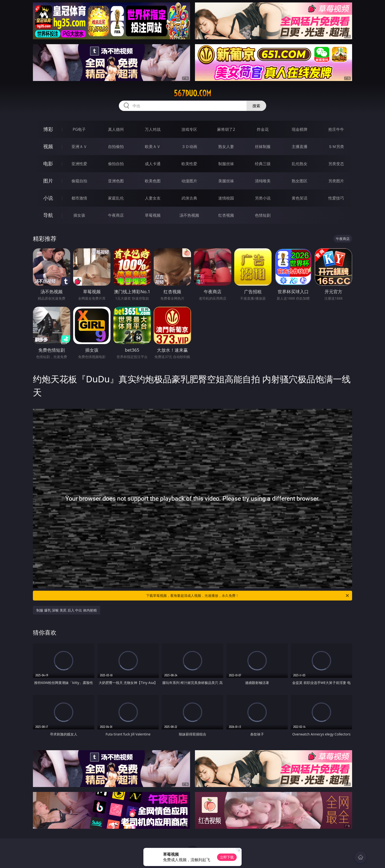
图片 (48, 181)
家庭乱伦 (116, 198)
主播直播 (300, 147)
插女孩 (79, 215)
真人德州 (116, 129)
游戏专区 (189, 129)
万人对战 (153, 129)
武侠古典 (189, 198)
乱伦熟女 (300, 164)
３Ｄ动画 (189, 147)
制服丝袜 (226, 164)
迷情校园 (226, 198)
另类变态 (336, 164)
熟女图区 (300, 181)
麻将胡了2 (226, 129)
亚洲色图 (116, 181)
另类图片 (336, 181)
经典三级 (263, 164)
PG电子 (79, 129)
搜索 (256, 106)
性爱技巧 (336, 198)
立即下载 (227, 857)
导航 (48, 215)
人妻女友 (153, 198)
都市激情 (79, 198)
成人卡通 (153, 164)
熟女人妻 (226, 147)
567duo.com (192, 93)
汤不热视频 (189, 215)
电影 (48, 164)
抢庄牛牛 (336, 129)
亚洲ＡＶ (79, 147)
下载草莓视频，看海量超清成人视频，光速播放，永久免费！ (248, 596)
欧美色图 (153, 181)
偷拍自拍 (116, 164)
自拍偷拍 (116, 147)
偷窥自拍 (79, 181)
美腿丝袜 (226, 181)
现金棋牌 (300, 129)
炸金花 (263, 129)
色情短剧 (263, 215)
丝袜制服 (263, 147)
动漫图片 (189, 181)
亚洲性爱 (79, 164)
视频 (48, 146)
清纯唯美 (263, 181)
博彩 (48, 129)
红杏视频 (226, 215)
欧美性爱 (189, 164)
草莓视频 (153, 215)
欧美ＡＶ (153, 147)
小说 (48, 198)
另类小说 (263, 198)
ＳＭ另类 (336, 147)
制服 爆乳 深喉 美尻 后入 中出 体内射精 (67, 610)
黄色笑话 (300, 198)
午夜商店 (116, 215)
